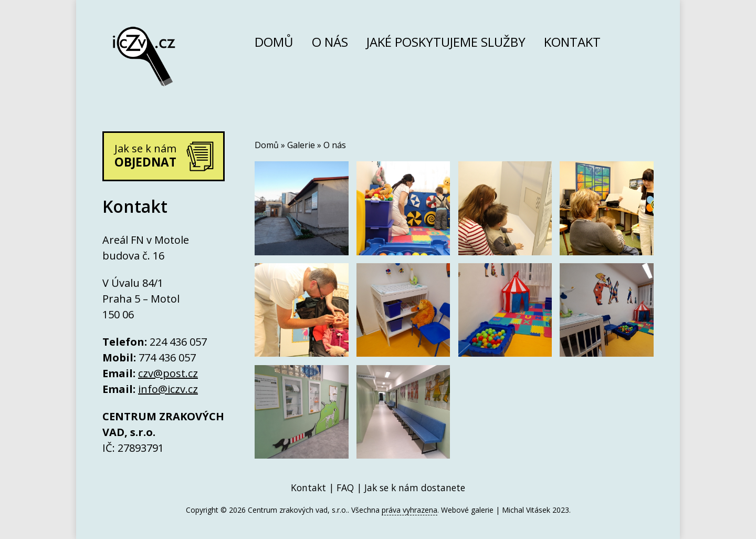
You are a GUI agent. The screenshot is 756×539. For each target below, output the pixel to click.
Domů (274, 44)
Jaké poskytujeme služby (446, 44)
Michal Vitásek (526, 510)
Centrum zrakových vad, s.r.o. (298, 510)
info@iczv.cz (168, 389)
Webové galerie (467, 510)
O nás (330, 44)
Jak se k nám (145, 156)
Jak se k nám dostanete (415, 488)
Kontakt (572, 44)
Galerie (301, 145)
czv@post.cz (168, 373)
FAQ (345, 488)
